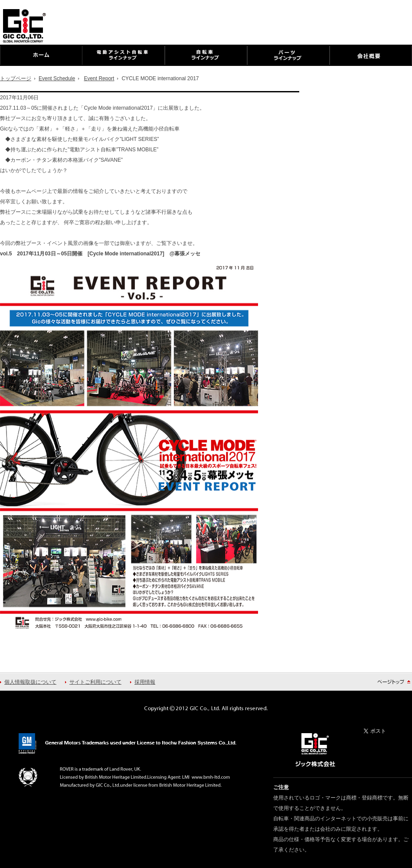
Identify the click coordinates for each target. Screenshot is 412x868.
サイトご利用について (95, 682)
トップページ (16, 78)
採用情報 (145, 682)
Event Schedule (57, 78)
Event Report (99, 78)
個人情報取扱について (30, 682)
